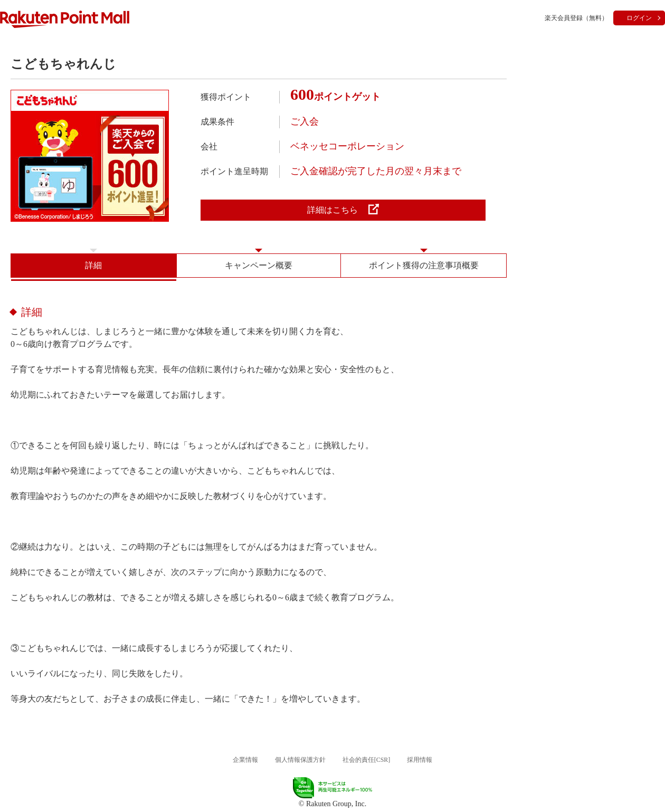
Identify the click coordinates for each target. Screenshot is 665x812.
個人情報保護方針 (300, 760)
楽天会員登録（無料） (576, 18)
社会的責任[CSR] (367, 760)
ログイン (639, 18)
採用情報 (420, 760)
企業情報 (245, 760)
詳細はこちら (343, 209)
